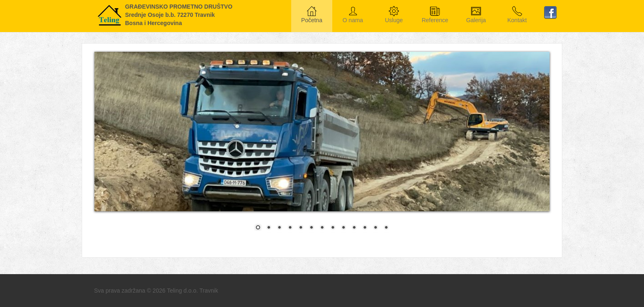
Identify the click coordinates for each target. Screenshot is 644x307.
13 (386, 228)
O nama (353, 15)
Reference (435, 15)
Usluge (394, 15)
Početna (312, 15)
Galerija (476, 15)
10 (354, 228)
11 (365, 228)
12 (375, 228)
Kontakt (517, 15)
